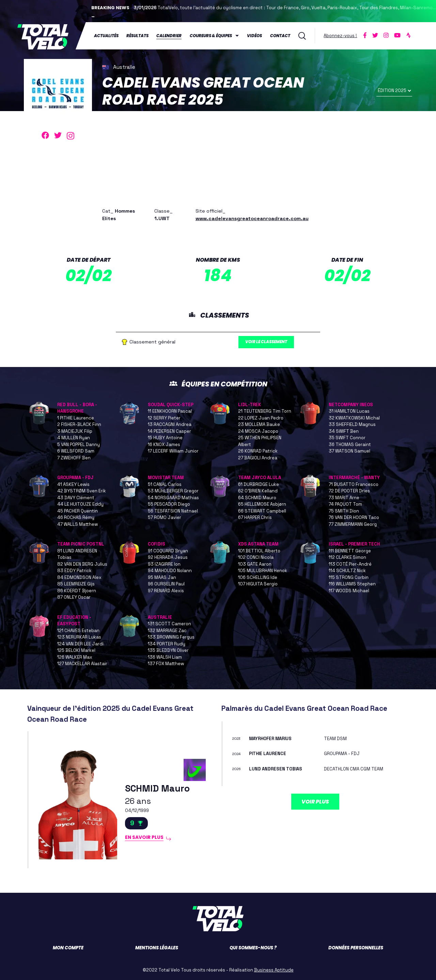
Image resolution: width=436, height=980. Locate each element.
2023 (238, 739)
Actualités (106, 35)
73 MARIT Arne (344, 498)
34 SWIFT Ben (344, 431)
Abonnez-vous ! (341, 35)
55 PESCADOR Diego (169, 504)
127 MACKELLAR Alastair (82, 664)
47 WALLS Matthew (77, 524)
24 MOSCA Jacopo (258, 431)
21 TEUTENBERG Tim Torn (265, 411)
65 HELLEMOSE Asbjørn (262, 504)
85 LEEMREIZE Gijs (76, 584)
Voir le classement (270, 342)
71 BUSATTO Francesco (354, 484)
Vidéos (255, 35)
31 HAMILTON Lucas (349, 411)
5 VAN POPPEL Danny (79, 445)
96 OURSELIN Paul (166, 584)
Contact (280, 35)
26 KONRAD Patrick (258, 451)
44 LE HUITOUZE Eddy (80, 504)
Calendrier (169, 35)
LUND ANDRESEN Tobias (278, 769)
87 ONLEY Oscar (74, 598)
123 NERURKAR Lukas (79, 637)
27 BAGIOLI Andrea (258, 458)
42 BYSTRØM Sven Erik (82, 491)
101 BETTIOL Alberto (259, 551)
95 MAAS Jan (162, 577)
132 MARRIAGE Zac (167, 631)
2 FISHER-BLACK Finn (79, 425)
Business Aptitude (274, 970)
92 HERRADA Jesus (168, 558)
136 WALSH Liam (165, 657)
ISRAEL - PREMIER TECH (354, 544)
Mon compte (68, 948)
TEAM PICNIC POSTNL (81, 544)
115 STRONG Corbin (349, 577)
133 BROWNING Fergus (171, 637)
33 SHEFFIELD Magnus (352, 425)
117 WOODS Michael (349, 591)
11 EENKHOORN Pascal (170, 411)
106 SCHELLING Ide (258, 577)
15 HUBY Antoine (165, 438)
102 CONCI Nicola (256, 558)
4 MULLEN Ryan (74, 438)
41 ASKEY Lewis (73, 484)
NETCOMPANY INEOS (351, 405)
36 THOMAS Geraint (350, 445)
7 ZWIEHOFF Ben (74, 458)
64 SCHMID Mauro (257, 498)
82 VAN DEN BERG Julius (82, 564)
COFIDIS (157, 544)
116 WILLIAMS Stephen (352, 584)
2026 (238, 769)
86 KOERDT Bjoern (77, 591)
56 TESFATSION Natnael (173, 511)
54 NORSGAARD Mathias (173, 498)
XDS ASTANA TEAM (258, 544)
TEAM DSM (336, 739)
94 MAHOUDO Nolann (170, 571)
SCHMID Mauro (160, 788)
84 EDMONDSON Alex (79, 577)
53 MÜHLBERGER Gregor (173, 491)
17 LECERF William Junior (173, 451)
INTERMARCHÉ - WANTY (354, 478)
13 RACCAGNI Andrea (170, 425)
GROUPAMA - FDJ (75, 478)
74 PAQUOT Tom (345, 504)
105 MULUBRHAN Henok (263, 571)
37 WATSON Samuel (349, 451)
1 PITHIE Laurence (76, 418)
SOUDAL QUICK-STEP (171, 405)
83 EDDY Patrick (74, 571)
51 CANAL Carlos (165, 484)
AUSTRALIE (160, 617)
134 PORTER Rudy (167, 644)
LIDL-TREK (250, 405)
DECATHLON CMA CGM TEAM (356, 769)
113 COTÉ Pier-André (350, 564)
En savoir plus (146, 838)
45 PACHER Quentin (77, 511)
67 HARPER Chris (255, 518)
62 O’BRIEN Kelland (258, 491)
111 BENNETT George (350, 551)
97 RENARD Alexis (166, 591)
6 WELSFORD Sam (76, 451)
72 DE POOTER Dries (349, 491)
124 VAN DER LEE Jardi (80, 644)
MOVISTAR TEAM (166, 478)
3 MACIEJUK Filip (75, 431)
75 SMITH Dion (344, 511)
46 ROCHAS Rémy (76, 518)
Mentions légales (157, 948)
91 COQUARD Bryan (168, 551)
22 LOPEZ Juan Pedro (261, 418)
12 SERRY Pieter (164, 418)
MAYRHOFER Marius (273, 739)
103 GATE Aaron (255, 564)
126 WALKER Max (75, 657)
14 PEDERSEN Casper (169, 431)
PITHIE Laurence (269, 754)
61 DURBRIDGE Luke (259, 484)
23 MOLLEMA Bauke (259, 425)
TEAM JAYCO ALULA (260, 478)
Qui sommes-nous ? (253, 948)
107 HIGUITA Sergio (258, 584)
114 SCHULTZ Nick (347, 571)
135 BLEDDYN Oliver (168, 651)
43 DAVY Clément (76, 498)
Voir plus (315, 802)
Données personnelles (356, 948)
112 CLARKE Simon (347, 558)
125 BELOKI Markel (76, 651)
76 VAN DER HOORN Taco (354, 518)
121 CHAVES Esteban (78, 631)
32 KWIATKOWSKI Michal (354, 418)
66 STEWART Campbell (262, 511)
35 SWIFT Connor (347, 438)
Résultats (138, 35)
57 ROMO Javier (165, 518)
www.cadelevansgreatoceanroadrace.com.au (252, 217)
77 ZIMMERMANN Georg (353, 524)
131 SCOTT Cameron (169, 624)
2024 (238, 754)
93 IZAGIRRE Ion (164, 564)
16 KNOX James (164, 445)
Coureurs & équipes (211, 35)
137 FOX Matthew (166, 664)
